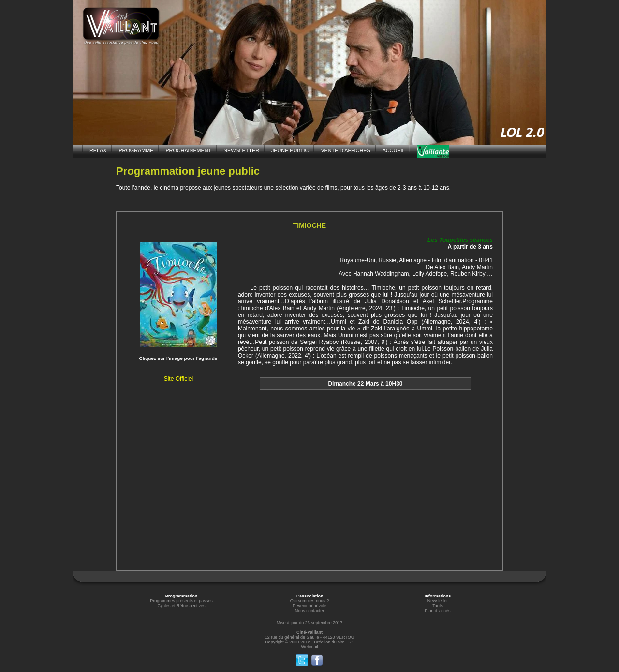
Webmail (310, 647)
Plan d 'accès (437, 611)
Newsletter (438, 601)
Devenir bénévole (309, 606)
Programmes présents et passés (181, 601)
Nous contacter (310, 611)
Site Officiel (178, 379)
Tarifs (438, 606)
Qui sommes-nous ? (310, 601)
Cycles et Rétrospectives (181, 606)
